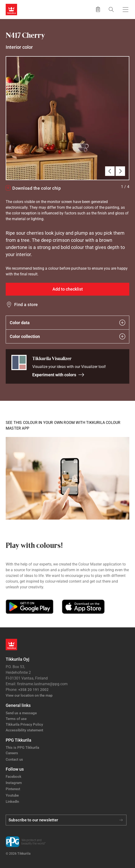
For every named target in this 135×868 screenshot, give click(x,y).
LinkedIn (12, 802)
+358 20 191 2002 (33, 690)
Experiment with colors (58, 375)
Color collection (67, 336)
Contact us (14, 759)
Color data (67, 323)
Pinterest (13, 789)
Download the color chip (37, 188)
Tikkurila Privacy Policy (24, 724)
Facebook (14, 777)
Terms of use (16, 719)
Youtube (12, 795)
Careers (12, 753)
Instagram (14, 783)
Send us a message (21, 713)
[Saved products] (98, 10)
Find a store (26, 305)
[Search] (111, 9)
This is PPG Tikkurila (22, 748)
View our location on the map (29, 695)
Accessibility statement (24, 730)
